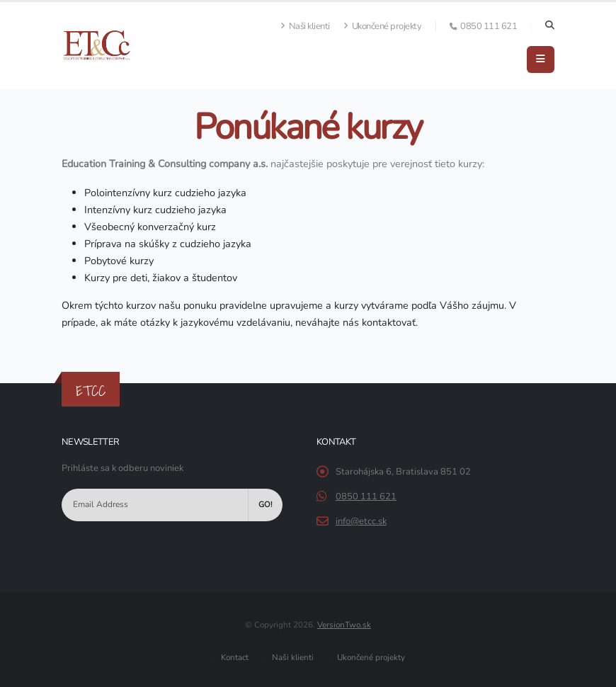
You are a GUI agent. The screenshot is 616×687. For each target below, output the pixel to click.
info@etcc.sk (361, 521)
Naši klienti (306, 26)
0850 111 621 (366, 496)
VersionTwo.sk (344, 625)
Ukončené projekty (383, 26)
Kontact (234, 657)
